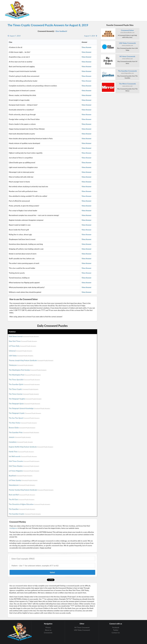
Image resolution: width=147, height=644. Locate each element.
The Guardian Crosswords (127, 71)
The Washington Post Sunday (28, 370)
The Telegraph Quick (24, 404)
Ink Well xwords (23, 456)
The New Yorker (23, 423)
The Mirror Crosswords (127, 84)
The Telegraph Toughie (25, 399)
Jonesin (20, 437)
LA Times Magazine (24, 471)
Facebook (116, 627)
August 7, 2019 (14, 36)
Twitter (116, 630)
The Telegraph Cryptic (25, 413)
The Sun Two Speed (24, 418)
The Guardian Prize (24, 432)
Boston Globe (22, 428)
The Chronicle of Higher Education (29, 504)
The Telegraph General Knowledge (29, 408)
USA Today (21, 356)
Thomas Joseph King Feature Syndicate (31, 360)
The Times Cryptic (24, 389)
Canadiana (21, 442)
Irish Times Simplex (24, 466)
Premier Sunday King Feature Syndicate (31, 490)
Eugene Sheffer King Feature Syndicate (31, 447)
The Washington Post (25, 375)
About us (48, 630)
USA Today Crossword (82, 630)
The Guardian (22, 509)
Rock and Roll (22, 495)
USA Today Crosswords (127, 43)
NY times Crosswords (127, 56)
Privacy (48, 627)
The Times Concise (24, 394)
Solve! (52, 572)
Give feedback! (61, 31)
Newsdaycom (22, 485)
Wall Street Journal (24, 336)
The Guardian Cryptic (25, 514)
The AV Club (22, 499)
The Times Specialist (24, 380)
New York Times (23, 341)
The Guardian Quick (24, 384)
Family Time (21, 452)
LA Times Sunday (23, 480)
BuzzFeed (21, 476)
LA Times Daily (22, 346)
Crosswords (48, 633)
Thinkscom (21, 365)
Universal (20, 351)
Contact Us (116, 633)
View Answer (86, 47)
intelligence (13, 528)
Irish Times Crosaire (24, 461)
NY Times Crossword (82, 627)
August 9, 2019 (91, 36)
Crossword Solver (127, 30)
